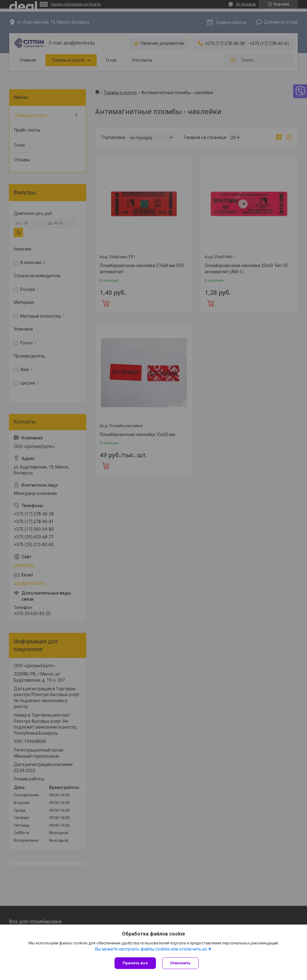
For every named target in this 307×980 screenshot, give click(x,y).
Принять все (135, 963)
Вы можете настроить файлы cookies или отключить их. (152, 949)
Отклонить (180, 963)
